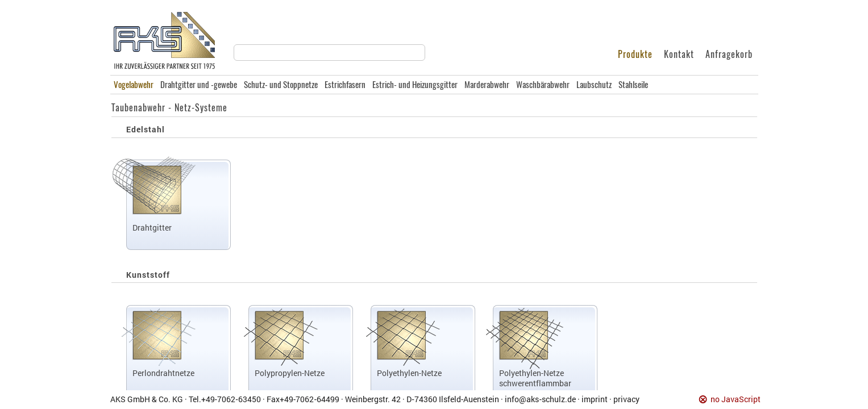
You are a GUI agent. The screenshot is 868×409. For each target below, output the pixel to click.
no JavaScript (736, 400)
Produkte (635, 54)
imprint (595, 399)
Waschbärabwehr (543, 85)
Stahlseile (633, 85)
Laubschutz (594, 85)
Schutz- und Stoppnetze (281, 85)
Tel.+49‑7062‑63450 (225, 399)
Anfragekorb (729, 54)
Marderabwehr (487, 85)
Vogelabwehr (134, 85)
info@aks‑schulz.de (540, 399)
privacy (626, 399)
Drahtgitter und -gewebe (199, 85)
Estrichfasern (345, 85)
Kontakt (679, 54)
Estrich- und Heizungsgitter (415, 85)
